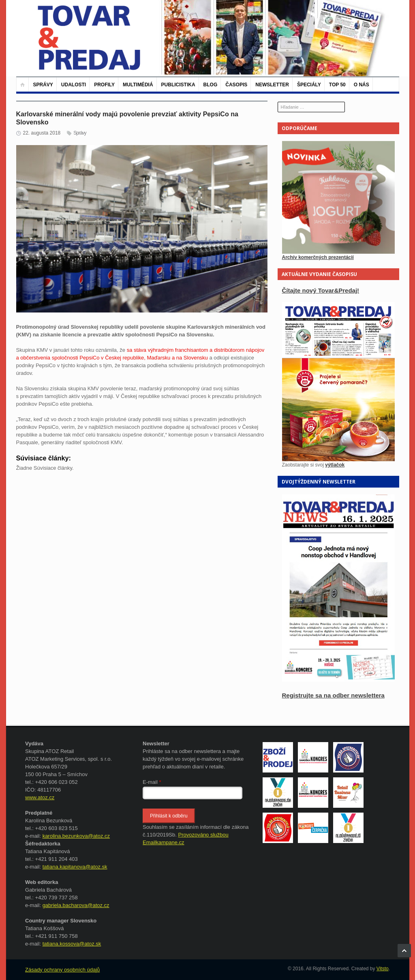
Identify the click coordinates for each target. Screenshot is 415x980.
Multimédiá (138, 85)
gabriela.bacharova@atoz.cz (76, 905)
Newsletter (272, 85)
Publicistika (178, 85)
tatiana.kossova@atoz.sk (72, 944)
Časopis (236, 85)
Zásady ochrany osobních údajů (62, 970)
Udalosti (74, 85)
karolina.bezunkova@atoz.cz (76, 836)
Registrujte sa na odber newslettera (333, 695)
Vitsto (383, 969)
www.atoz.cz (40, 797)
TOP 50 (337, 85)
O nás (362, 85)
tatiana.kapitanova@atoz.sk (75, 867)
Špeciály (309, 85)
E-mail (152, 782)
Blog (211, 85)
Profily (104, 85)
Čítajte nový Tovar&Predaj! (321, 290)
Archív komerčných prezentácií (318, 257)
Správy (43, 85)
